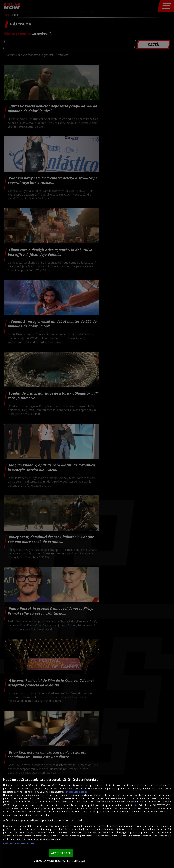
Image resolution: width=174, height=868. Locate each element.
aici (136, 805)
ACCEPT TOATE (61, 853)
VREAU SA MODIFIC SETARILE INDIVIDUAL (60, 861)
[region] (87, 821)
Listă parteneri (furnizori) (18, 843)
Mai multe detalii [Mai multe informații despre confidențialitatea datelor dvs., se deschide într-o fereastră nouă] (76, 792)
